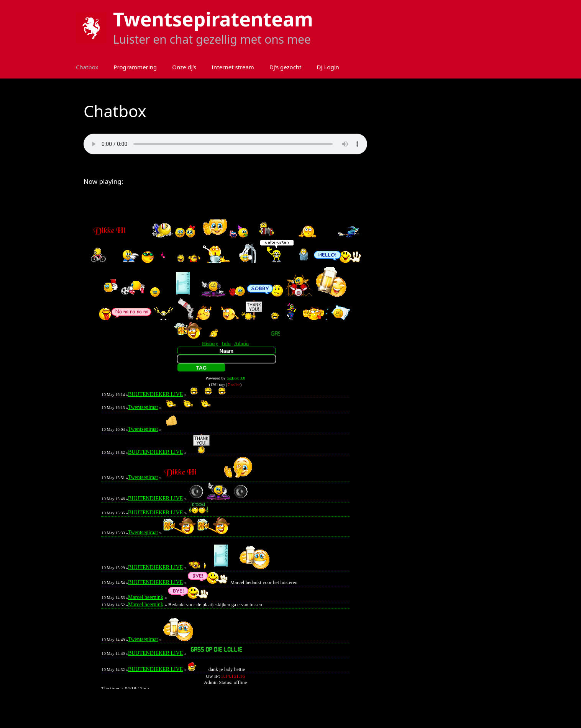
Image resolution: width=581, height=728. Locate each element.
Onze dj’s (184, 67)
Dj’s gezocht (286, 67)
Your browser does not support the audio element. (225, 144)
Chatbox (87, 67)
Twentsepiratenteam (213, 19)
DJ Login (328, 67)
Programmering (135, 67)
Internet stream (233, 67)
